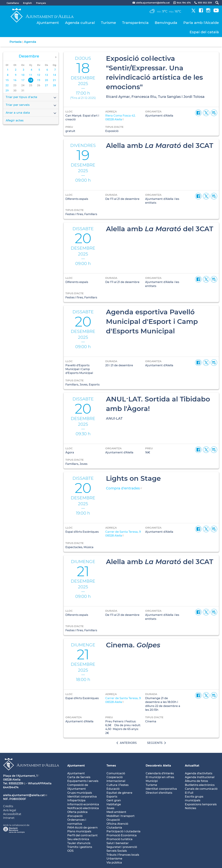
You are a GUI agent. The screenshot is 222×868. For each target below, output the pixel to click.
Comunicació (116, 773)
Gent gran (114, 800)
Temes (111, 766)
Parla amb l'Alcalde (201, 23)
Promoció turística (119, 839)
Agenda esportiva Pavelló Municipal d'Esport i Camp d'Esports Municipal (152, 321)
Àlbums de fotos (196, 781)
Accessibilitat (12, 814)
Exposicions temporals (201, 804)
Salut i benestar (118, 843)
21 (54, 80)
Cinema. (133, 645)
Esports (112, 797)
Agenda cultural (80, 23)
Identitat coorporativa (161, 789)
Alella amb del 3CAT (160, 145)
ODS (70, 851)
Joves (110, 808)
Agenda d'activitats (199, 773)
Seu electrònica (78, 839)
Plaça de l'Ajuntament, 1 (20, 776)
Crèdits (8, 806)
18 (31, 80)
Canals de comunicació (201, 789)
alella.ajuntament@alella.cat (24, 795)
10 (23, 75)
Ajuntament (48, 23)
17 (23, 80)
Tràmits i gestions (80, 847)
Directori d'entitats (159, 793)
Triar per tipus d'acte (31, 97)
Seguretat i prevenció (122, 847)
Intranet (9, 818)
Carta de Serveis (79, 777)
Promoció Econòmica (122, 835)
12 (39, 75)
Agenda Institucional (200, 777)
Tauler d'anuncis (79, 843)
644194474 (11, 787)
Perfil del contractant (82, 835)
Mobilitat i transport (121, 816)
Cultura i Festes (118, 785)
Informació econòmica (83, 804)
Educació (113, 789)
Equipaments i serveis (83, 781)
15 (7, 80)
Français (41, 3)
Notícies (191, 808)
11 (31, 75)
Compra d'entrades (123, 488)
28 (54, 85)
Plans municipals (79, 831)
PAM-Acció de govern (82, 828)
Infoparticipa (76, 800)
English (27, 3)
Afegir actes (15, 120)
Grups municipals (80, 793)
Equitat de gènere (119, 793)
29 (7, 91)
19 (39, 80)
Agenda (30, 42)
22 (7, 85)
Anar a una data (31, 113)
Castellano (13, 3)
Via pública (114, 863)
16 (15, 80)
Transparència (135, 23)
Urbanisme (114, 859)
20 (46, 80)
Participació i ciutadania (123, 831)
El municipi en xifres (160, 777)
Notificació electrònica (83, 808)
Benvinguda (166, 23)
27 (46, 85)
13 (46, 75)
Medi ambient (116, 812)
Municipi (152, 781)
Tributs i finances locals (123, 855)
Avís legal (10, 810)
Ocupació (113, 820)
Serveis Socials (117, 851)
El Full (189, 793)
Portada (16, 42)
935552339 (16, 783)
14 (54, 75)
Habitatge (114, 804)
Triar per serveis (31, 105)
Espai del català (204, 32)
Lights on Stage (133, 478)
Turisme (108, 23)
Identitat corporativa (82, 797)
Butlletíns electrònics (200, 785)
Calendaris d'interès (160, 773)
